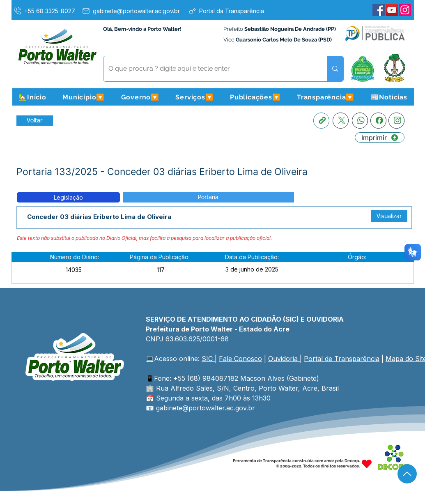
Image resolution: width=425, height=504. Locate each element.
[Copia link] (321, 121)
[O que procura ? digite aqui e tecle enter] (209, 69)
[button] (84, 97)
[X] (341, 121)
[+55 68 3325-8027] (44, 11)
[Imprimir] (380, 137)
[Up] (407, 474)
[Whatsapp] (360, 121)
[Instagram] (405, 10)
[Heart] (367, 464)
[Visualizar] (389, 216)
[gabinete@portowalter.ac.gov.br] (131, 11)
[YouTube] (392, 10)
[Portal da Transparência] (226, 11)
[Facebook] (379, 10)
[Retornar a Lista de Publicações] (35, 121)
